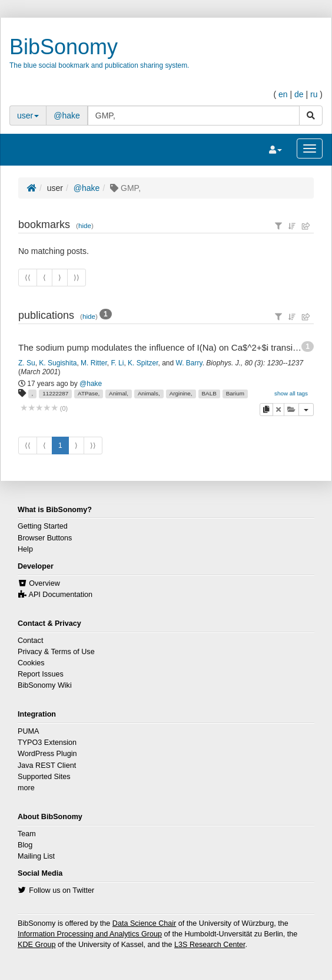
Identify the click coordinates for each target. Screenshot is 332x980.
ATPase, (89, 393)
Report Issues (41, 674)
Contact (30, 641)
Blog (25, 845)
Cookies (31, 663)
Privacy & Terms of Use (56, 652)
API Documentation (61, 595)
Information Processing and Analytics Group (90, 934)
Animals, (149, 393)
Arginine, (181, 393)
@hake (67, 116)
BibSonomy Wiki (45, 685)
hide (85, 225)
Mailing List (36, 856)
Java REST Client (47, 765)
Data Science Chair (145, 923)
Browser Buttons (45, 538)
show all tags (291, 393)
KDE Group (36, 945)
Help (25, 549)
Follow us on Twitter (62, 890)
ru (314, 94)
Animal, (119, 393)
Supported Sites (44, 777)
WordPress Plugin (47, 754)
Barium (235, 393)
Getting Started (43, 526)
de (299, 94)
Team (27, 834)
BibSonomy (64, 47)
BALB (209, 393)
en (283, 94)
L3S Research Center (210, 945)
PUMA (28, 731)
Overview (44, 583)
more (26, 788)
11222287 (55, 393)
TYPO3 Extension (47, 743)
